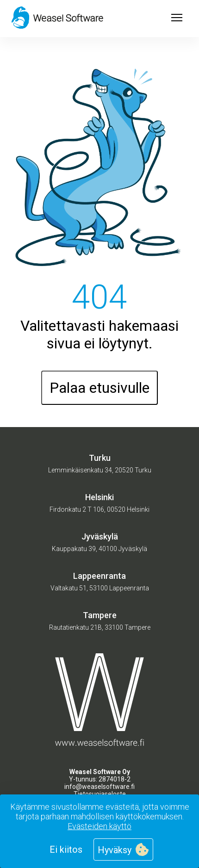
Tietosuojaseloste (100, 794)
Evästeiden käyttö (99, 826)
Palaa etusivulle (99, 388)
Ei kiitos (66, 849)
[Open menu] (177, 19)
